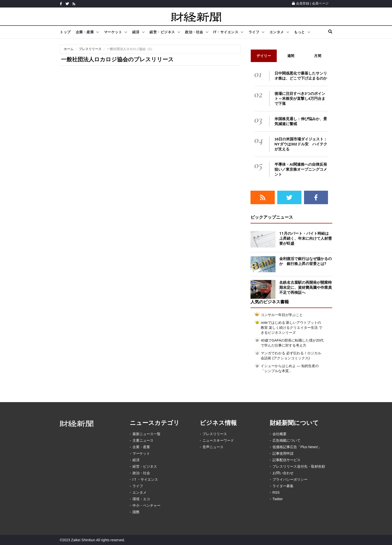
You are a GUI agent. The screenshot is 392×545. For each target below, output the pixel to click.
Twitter (278, 499)
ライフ (254, 32)
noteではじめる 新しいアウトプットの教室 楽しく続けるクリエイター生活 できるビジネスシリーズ (291, 328)
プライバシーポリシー (290, 479)
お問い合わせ (283, 473)
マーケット (113, 32)
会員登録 (301, 3)
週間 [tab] (291, 56)
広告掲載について (286, 440)
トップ (65, 32)
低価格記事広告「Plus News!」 (297, 447)
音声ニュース (213, 447)
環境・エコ (141, 499)
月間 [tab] (318, 56)
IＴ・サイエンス (145, 479)
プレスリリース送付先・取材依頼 (299, 466)
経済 (136, 32)
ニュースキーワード (218, 440)
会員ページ (320, 3)
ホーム (69, 49)
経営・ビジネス (162, 32)
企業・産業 (85, 32)
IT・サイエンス (226, 32)
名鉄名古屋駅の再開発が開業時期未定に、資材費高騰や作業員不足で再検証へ (305, 288)
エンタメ (277, 32)
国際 (136, 512)
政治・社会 (194, 32)
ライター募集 (283, 486)
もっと (299, 32)
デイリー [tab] (264, 56)
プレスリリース (90, 49)
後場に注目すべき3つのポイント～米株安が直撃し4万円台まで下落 (300, 98)
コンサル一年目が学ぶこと (282, 315)
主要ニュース (143, 440)
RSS (276, 492)
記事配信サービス (286, 460)
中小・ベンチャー (146, 505)
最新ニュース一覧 (146, 434)
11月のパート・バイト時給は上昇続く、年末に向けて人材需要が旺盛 (305, 238)
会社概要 (279, 434)
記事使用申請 (283, 453)
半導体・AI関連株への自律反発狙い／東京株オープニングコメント (301, 169)
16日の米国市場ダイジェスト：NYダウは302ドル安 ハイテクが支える (301, 144)
